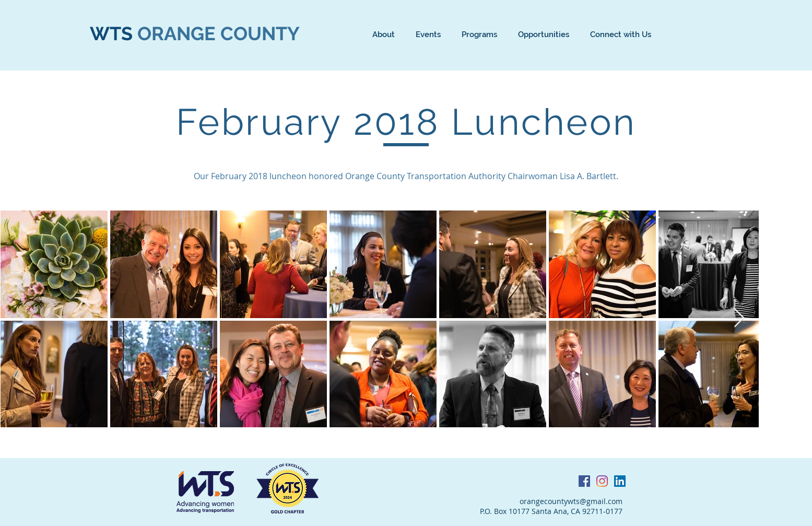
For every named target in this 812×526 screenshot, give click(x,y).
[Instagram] (602, 481)
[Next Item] (739, 318)
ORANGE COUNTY (219, 33)
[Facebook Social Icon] (584, 481)
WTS (114, 33)
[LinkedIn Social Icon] (620, 481)
